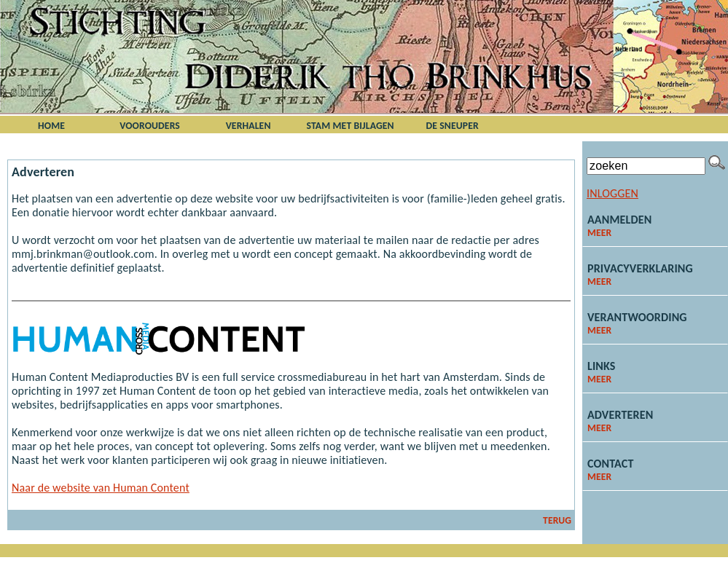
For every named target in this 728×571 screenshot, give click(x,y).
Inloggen (612, 193)
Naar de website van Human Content (101, 488)
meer (599, 233)
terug (557, 520)
